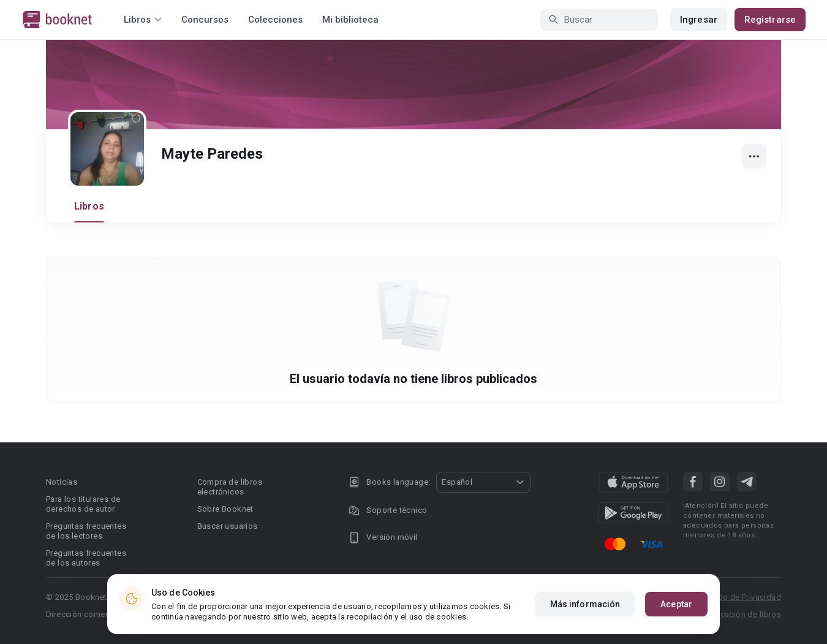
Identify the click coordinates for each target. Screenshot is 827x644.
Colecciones (275, 20)
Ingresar (699, 20)
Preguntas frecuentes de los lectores (86, 531)
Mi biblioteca (350, 20)
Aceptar (676, 608)
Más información (585, 608)
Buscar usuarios (228, 526)
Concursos (205, 20)
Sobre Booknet (225, 509)
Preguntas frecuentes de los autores (86, 558)
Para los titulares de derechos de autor (83, 504)
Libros (89, 206)
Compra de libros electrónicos (230, 487)
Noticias (62, 482)
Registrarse (770, 20)
